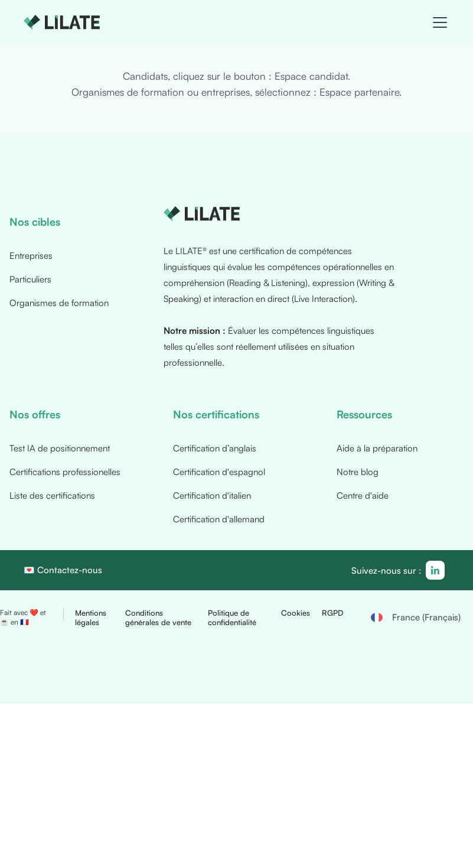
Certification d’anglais (215, 449)
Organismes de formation (59, 303)
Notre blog (358, 472)
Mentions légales (91, 618)
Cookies (296, 613)
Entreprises (31, 256)
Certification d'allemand (219, 520)
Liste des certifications (52, 496)
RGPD (332, 613)
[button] (438, 22)
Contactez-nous (70, 570)
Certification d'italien (212, 496)
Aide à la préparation (377, 449)
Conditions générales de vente (158, 618)
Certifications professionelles (65, 472)
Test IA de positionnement (60, 449)
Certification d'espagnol (219, 472)
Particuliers (30, 280)
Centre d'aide (363, 496)
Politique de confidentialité (232, 618)
